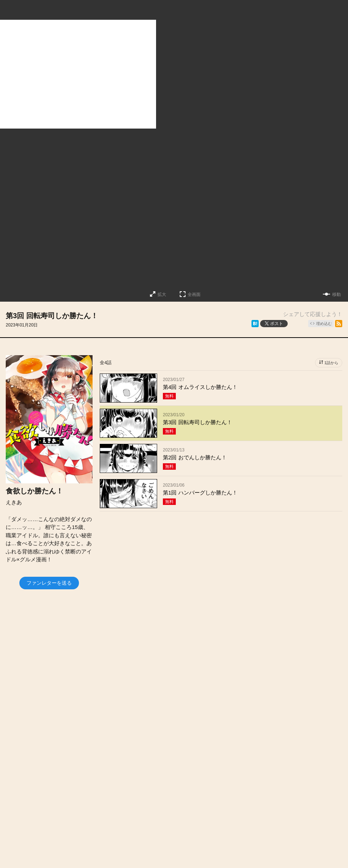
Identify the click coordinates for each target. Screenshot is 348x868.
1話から (331, 363)
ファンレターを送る (49, 583)
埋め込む (324, 324)
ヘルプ (262, 811)
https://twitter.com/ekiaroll (124, 737)
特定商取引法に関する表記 (140, 827)
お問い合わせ (224, 811)
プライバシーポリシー (213, 827)
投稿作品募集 (105, 811)
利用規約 (295, 811)
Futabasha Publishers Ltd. (167, 850)
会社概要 (182, 811)
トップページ (58, 811)
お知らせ (146, 811)
